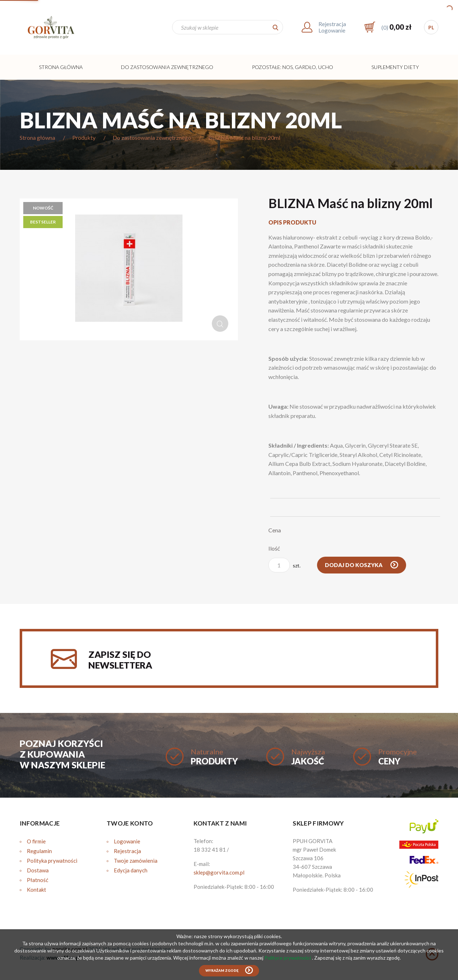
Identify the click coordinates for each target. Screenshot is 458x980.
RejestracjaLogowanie (332, 27)
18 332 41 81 (210, 850)
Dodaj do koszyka (354, 565)
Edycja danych (131, 870)
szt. (284, 565)
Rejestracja (127, 851)
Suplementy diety (395, 67)
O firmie (36, 841)
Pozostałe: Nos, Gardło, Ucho (293, 67)
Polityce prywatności (288, 958)
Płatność (38, 880)
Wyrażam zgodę (222, 971)
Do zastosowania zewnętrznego (167, 67)
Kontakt (36, 890)
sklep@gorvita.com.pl (219, 872)
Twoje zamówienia (136, 861)
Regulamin (39, 851)
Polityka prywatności (52, 861)
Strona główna (61, 67)
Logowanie (127, 841)
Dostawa (38, 870)
